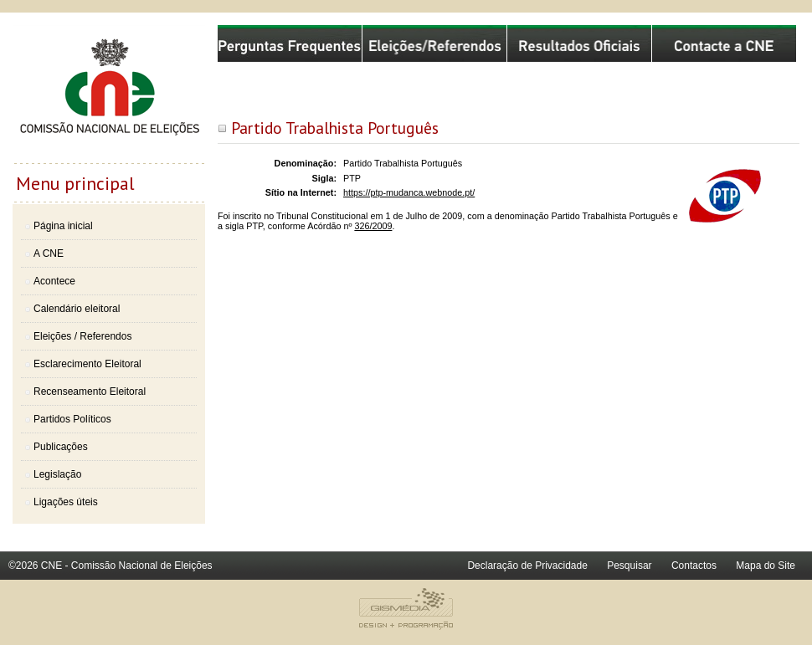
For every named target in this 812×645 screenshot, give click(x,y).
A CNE (49, 253)
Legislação (57, 474)
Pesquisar (629, 566)
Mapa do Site (766, 566)
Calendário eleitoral (77, 309)
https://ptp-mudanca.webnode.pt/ (409, 192)
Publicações (61, 447)
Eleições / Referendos (82, 336)
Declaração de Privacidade (527, 566)
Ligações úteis (66, 502)
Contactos (694, 566)
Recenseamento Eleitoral (90, 392)
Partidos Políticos (72, 419)
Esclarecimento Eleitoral (87, 364)
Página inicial (63, 226)
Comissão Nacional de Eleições (109, 94)
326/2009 (373, 226)
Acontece (54, 281)
